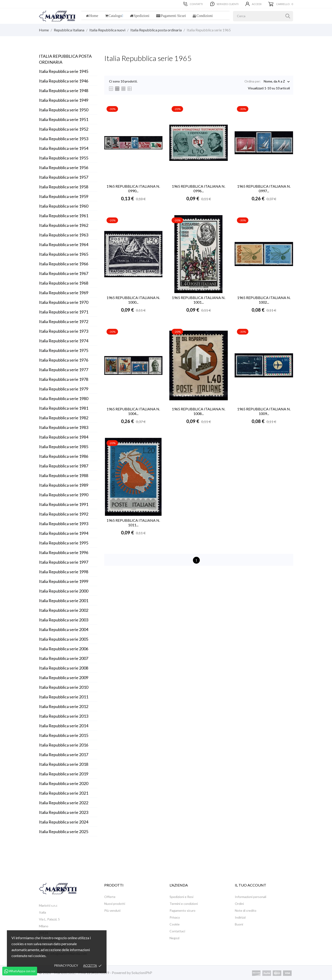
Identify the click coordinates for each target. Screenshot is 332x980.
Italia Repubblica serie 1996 (64, 552)
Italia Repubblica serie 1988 (64, 475)
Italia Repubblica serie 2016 (64, 745)
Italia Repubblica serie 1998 (64, 572)
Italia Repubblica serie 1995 (64, 543)
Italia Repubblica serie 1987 (64, 466)
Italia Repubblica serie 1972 (64, 321)
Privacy (175, 917)
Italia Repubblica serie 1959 (64, 196)
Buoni (239, 924)
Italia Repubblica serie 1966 (64, 264)
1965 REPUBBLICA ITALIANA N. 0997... (264, 188)
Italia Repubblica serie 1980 (64, 398)
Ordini (239, 904)
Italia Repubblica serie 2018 (64, 764)
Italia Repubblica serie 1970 (64, 302)
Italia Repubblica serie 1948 (64, 91)
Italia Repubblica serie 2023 (64, 812)
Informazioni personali (251, 897)
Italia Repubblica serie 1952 (64, 129)
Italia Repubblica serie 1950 (64, 110)
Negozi (174, 938)
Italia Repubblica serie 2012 (64, 706)
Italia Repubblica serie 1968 (64, 283)
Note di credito (246, 910)
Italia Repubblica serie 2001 (64, 601)
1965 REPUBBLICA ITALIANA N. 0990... (133, 188)
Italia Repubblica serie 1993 (64, 524)
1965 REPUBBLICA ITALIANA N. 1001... (199, 300)
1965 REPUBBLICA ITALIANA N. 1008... (199, 411)
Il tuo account (251, 885)
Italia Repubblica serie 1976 (64, 360)
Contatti (193, 4)
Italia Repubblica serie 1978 (64, 379)
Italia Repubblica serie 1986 (64, 456)
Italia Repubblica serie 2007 (64, 658)
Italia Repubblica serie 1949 (64, 100)
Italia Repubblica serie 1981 (64, 408)
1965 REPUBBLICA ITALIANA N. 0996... (199, 188)
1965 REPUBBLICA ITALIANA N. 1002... (264, 300)
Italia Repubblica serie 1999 (64, 581)
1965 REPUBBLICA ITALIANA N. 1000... (133, 300)
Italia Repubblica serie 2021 (64, 793)
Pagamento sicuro (182, 910)
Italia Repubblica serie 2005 (64, 639)
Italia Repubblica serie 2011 (64, 697)
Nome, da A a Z (274, 82)
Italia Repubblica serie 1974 (64, 341)
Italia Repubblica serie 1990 (64, 495)
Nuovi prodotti (115, 904)
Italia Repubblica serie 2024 (64, 822)
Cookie (175, 924)
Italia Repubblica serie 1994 (64, 533)
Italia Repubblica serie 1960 (64, 206)
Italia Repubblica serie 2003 (64, 620)
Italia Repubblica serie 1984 (64, 437)
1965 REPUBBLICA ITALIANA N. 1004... (133, 411)
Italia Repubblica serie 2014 (64, 726)
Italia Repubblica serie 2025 (64, 832)
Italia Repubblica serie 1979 (64, 389)
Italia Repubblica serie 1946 (64, 81)
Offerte (110, 897)
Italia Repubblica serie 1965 (64, 254)
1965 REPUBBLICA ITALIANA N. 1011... (133, 523)
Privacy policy (66, 966)
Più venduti (112, 910)
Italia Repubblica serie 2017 (64, 755)
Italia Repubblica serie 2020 (64, 783)
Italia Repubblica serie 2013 (64, 716)
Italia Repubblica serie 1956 (64, 167)
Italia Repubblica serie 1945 (64, 71)
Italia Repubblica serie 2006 (64, 649)
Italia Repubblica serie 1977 (64, 370)
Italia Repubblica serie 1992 (64, 514)
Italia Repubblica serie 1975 (64, 350)
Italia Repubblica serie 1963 (64, 235)
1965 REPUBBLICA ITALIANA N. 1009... (264, 411)
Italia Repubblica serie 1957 (64, 177)
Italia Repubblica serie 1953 (64, 139)
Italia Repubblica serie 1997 (64, 562)
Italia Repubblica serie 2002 (64, 610)
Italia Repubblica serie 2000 (64, 591)
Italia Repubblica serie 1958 (64, 187)
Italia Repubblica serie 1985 (64, 447)
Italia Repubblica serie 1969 (64, 293)
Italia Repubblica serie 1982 (64, 418)
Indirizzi (240, 917)
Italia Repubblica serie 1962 (64, 225)
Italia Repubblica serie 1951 (64, 119)
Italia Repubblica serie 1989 (64, 485)
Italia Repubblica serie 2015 (64, 735)
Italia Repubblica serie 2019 (64, 774)
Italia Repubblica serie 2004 (64, 629)
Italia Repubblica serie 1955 (64, 158)
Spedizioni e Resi (181, 897)
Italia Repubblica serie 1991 (64, 504)
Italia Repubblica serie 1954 (64, 148)
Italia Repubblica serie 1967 (64, 273)
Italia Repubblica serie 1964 (64, 244)
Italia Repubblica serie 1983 (64, 427)
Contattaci (177, 931)
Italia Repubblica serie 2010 (64, 687)
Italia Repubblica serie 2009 (64, 678)
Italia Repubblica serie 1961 (64, 216)
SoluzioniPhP (142, 973)
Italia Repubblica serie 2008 (64, 668)
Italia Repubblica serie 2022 (64, 803)
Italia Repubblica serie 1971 (64, 312)
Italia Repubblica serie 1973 (64, 331)
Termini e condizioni (184, 904)
